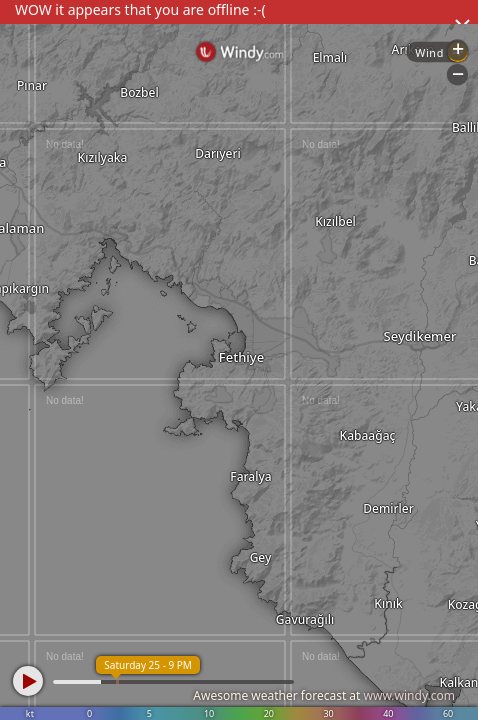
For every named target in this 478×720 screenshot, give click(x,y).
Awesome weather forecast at (324, 695)
